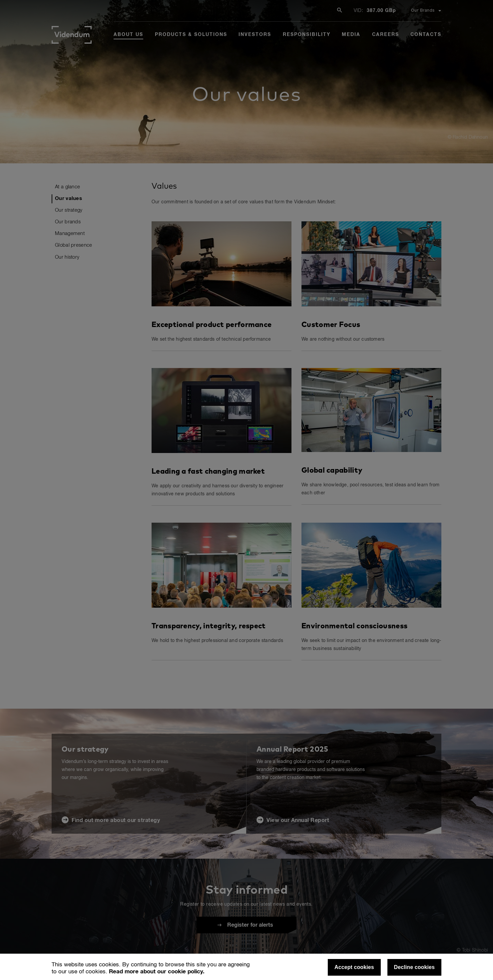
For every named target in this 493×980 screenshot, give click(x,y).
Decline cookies (414, 967)
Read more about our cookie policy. (157, 972)
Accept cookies (354, 967)
